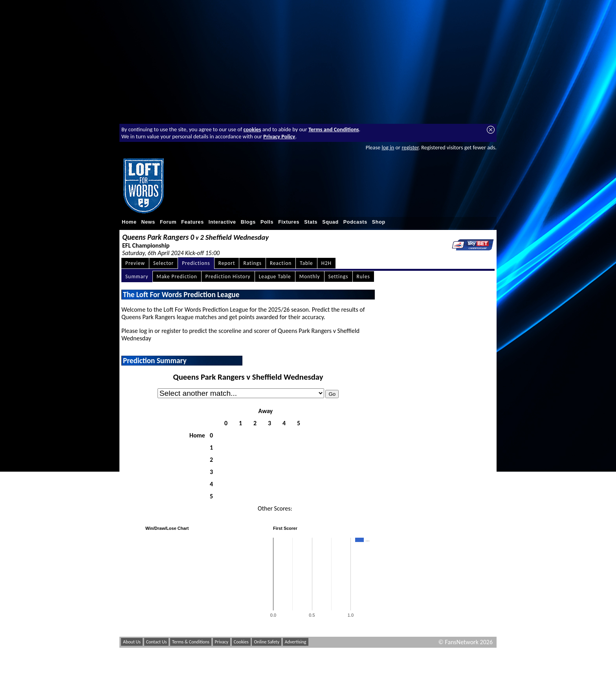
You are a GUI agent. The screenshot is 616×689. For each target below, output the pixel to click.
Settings (338, 277)
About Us (132, 642)
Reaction (281, 263)
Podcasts (355, 222)
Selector (163, 263)
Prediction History (228, 277)
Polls (267, 222)
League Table (275, 277)
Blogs (248, 222)
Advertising (296, 642)
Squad (330, 222)
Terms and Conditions (334, 129)
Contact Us (157, 642)
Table (306, 263)
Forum (168, 222)
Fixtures (289, 222)
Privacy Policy (279, 136)
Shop (379, 222)
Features (192, 222)
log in (388, 147)
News (148, 222)
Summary (137, 277)
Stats (311, 222)
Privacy (222, 642)
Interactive (222, 222)
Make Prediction (177, 277)
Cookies (241, 642)
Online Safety (267, 642)
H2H (326, 263)
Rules (363, 277)
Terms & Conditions (191, 642)
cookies (252, 129)
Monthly (310, 277)
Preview (135, 263)
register (410, 147)
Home (129, 222)
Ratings (252, 263)
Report (227, 263)
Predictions (196, 263)
